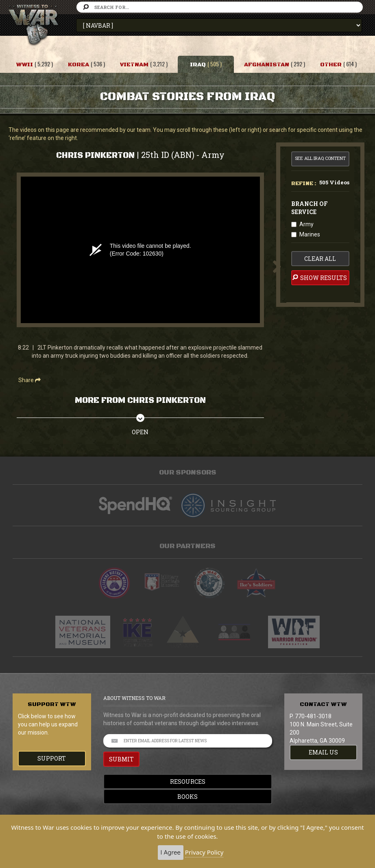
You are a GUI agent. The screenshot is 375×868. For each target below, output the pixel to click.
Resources (188, 782)
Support (52, 758)
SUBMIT (121, 759)
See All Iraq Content (320, 158)
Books (187, 797)
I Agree (171, 852)
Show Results (319, 278)
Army (306, 224)
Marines (310, 234)
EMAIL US (323, 752)
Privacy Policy (204, 852)
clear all (320, 259)
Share (29, 380)
